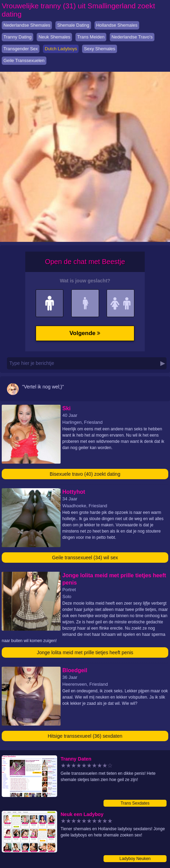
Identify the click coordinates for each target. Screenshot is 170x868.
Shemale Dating (73, 25)
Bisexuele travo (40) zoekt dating (85, 474)
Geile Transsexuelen (24, 60)
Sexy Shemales (99, 49)
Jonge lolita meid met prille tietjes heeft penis (85, 652)
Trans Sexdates (135, 803)
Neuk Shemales (54, 37)
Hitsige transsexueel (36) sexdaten (85, 736)
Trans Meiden (91, 37)
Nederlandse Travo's (132, 37)
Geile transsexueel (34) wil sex (85, 558)
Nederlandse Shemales (27, 25)
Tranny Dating (17, 37)
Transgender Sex (21, 49)
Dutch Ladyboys (61, 49)
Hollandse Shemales (117, 25)
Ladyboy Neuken (135, 859)
